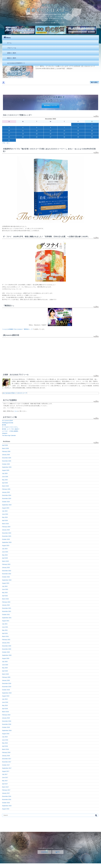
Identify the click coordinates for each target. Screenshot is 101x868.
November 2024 (7, 498)
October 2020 (6, 652)
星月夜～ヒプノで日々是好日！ (11, 429)
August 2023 (6, 546)
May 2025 (5, 480)
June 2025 (5, 477)
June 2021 (5, 627)
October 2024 (6, 502)
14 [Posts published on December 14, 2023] (64, 131)
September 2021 (7, 618)
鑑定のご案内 (12, 58)
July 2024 (5, 511)
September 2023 (7, 542)
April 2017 (5, 784)
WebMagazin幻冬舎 (8, 423)
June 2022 (5, 589)
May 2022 (5, 593)
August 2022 (6, 583)
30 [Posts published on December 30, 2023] (92, 137)
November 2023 (7, 536)
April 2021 (5, 633)
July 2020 (5, 662)
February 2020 (6, 677)
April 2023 (5, 558)
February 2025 (6, 489)
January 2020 (6, 680)
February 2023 (6, 564)
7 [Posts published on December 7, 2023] (64, 128)
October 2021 (6, 615)
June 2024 (5, 514)
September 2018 (7, 730)
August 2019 (6, 696)
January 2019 (6, 718)
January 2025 (6, 492)
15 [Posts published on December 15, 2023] (78, 131)
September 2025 (7, 467)
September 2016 (7, 806)
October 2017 (6, 765)
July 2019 (5, 699)
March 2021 (5, 636)
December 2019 (7, 683)
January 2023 (6, 568)
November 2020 (7, 649)
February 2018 (6, 752)
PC (58, 852)
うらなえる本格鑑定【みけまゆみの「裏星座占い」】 (17, 329)
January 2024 (6, 530)
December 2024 (7, 495)
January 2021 (6, 643)
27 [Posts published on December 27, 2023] (50, 137)
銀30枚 (4, 425)
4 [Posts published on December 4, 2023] (23, 128)
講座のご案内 (12, 53)
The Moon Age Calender (9, 435)
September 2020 (7, 655)
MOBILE (45, 852)
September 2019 (7, 693)
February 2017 (6, 790)
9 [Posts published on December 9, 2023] (92, 128)
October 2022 (6, 577)
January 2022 (6, 605)
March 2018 (5, 749)
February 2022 (6, 602)
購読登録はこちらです (50, 106)
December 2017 (7, 759)
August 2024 (6, 508)
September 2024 (7, 505)
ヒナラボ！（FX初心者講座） (11, 431)
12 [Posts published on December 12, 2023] (37, 131)
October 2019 (6, 690)
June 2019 (5, 702)
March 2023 (5, 561)
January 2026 (6, 455)
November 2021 (7, 611)
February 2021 (6, 640)
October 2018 (6, 727)
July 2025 (5, 473)
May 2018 (5, 743)
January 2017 (6, 793)
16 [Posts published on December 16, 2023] (92, 131)
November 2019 (7, 687)
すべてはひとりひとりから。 (10, 427)
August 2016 (6, 809)
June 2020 (5, 665)
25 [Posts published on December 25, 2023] (23, 137)
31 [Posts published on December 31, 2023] (9, 140)
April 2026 (5, 445)
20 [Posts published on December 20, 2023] (50, 134)
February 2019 (6, 715)
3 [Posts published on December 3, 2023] (9, 128)
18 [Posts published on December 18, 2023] (23, 134)
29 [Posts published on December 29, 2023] (78, 137)
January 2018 (6, 756)
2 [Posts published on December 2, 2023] (92, 124)
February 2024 (6, 527)
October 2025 (6, 464)
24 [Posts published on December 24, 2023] (9, 137)
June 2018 (5, 740)
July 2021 (5, 624)
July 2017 (5, 774)
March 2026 (5, 448)
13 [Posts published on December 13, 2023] (50, 131)
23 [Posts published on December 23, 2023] (92, 134)
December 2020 (7, 646)
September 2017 (7, 768)
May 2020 (5, 668)
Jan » (8, 143)
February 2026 (6, 451)
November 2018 (7, 724)
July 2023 (5, 549)
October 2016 (6, 803)
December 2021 (7, 608)
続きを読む (94, 82)
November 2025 (7, 461)
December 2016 (7, 796)
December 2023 (7, 533)
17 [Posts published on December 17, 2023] (9, 134)
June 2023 (5, 552)
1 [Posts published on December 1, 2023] (78, 124)
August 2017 (6, 771)
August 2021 (6, 621)
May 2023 (5, 555)
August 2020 (6, 658)
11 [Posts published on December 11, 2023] (23, 131)
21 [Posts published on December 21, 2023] (64, 134)
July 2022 (5, 586)
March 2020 (5, 674)
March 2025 (5, 486)
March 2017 (5, 787)
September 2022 (7, 580)
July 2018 (5, 737)
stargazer (5, 433)
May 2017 (5, 781)
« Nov (4, 143)
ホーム (9, 43)
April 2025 (5, 483)
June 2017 (5, 778)
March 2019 (5, 712)
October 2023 (6, 539)
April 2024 (5, 520)
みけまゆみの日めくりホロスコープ (15, 393)
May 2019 (5, 705)
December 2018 (7, 721)
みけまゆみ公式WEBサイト (16, 63)
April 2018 (5, 746)
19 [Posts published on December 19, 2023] (37, 134)
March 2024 (5, 524)
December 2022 (7, 571)
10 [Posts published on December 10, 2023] (9, 131)
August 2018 (6, 734)
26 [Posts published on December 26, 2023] (37, 137)
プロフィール (12, 48)
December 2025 (7, 458)
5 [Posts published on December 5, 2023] (37, 128)
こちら (16, 411)
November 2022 (7, 574)
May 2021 (5, 630)
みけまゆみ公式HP (7, 421)
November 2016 (7, 800)
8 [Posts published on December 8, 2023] (78, 128)
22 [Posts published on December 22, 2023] (78, 134)
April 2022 (5, 596)
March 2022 (5, 599)
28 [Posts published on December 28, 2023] (64, 137)
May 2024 (5, 517)
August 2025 (6, 470)
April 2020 (5, 671)
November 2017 (7, 762)
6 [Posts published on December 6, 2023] (51, 128)
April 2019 (5, 709)
